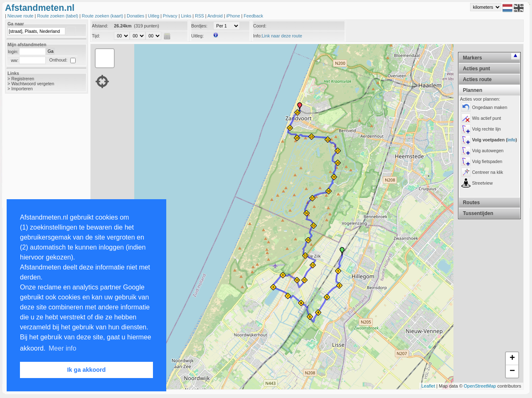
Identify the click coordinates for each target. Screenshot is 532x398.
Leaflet (428, 386)
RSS (200, 16)
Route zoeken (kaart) (103, 16)
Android (216, 16)
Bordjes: (199, 26)
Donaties (136, 16)
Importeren (22, 89)
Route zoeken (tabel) (58, 16)
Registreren (23, 79)
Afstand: (100, 26)
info (512, 140)
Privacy (171, 16)
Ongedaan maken (490, 107)
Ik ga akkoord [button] (87, 370)
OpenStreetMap (480, 386)
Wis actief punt (487, 118)
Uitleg (154, 16)
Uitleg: (197, 36)
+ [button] (512, 358)
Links (187, 16)
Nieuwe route (21, 16)
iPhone (234, 16)
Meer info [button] (63, 348)
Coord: (260, 26)
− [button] (512, 371)
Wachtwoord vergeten (33, 84)
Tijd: (96, 36)
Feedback (253, 16)
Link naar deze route (282, 36)
